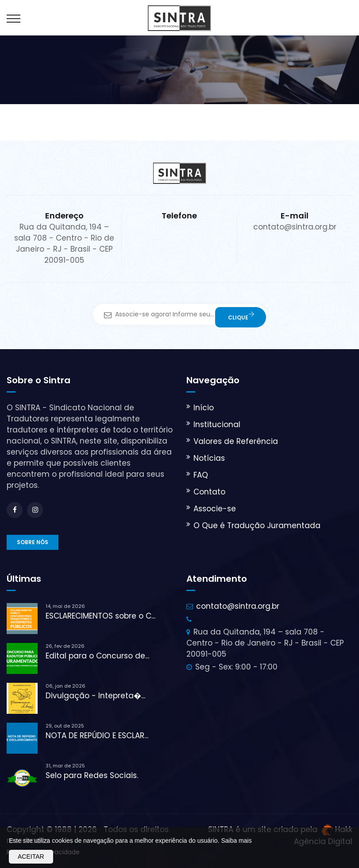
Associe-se (215, 509)
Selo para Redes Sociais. (92, 775)
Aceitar (31, 856)
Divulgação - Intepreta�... (95, 696)
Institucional (217, 424)
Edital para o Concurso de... (97, 656)
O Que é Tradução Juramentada (257, 525)
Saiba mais (236, 841)
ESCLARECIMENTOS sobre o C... (100, 616)
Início (204, 408)
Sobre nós (33, 542)
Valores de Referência (236, 441)
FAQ (201, 475)
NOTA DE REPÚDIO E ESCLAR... (97, 736)
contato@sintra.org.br (238, 606)
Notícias (209, 458)
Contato (209, 492)
